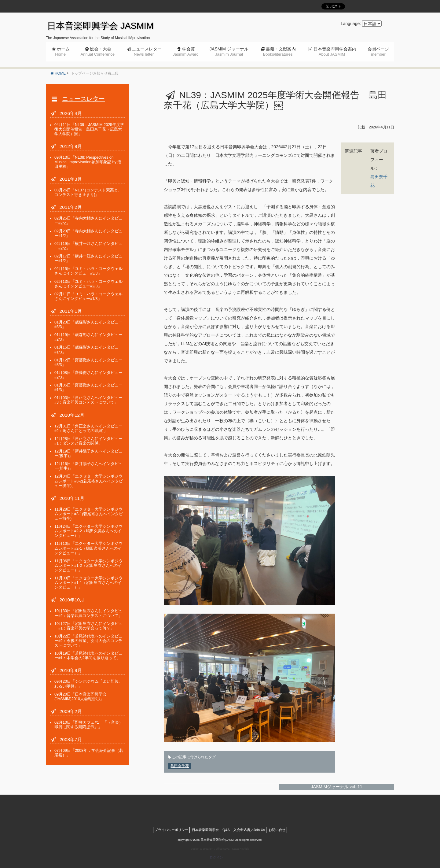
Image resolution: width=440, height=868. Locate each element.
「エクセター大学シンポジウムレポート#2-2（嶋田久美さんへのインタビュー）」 (88, 531)
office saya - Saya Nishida (233, 849)
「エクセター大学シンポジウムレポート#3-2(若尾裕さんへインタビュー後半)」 (89, 481)
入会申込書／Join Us (249, 830)
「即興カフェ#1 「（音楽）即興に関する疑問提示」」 (89, 725)
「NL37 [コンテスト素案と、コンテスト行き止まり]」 (88, 192)
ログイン (216, 857)
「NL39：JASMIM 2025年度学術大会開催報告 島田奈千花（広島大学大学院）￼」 (89, 129)
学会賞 (185, 52)
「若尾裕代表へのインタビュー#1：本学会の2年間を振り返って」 (88, 656)
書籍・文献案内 (279, 52)
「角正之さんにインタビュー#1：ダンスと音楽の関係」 (88, 441)
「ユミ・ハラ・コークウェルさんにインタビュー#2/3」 (88, 284)
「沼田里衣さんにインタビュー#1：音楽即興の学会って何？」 (88, 626)
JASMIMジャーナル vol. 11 (336, 787)
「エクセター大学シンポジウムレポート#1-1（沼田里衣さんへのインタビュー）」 (88, 583)
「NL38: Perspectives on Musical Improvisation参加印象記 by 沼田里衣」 (88, 162)
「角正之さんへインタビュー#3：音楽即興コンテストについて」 (88, 400)
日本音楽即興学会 (205, 830)
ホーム (62, 52)
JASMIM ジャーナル (229, 52)
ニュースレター (147, 52)
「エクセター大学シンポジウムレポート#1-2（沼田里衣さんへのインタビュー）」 (88, 566)
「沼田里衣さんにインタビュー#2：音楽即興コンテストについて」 (88, 613)
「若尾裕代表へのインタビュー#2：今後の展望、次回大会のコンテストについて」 (88, 641)
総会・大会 (98, 52)
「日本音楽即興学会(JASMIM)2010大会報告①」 (81, 697)
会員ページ (378, 52)
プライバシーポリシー (171, 830)
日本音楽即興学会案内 (335, 52)
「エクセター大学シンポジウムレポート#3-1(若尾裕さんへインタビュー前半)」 (89, 514)
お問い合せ (277, 830)
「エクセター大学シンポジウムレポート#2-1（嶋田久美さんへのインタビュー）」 (88, 548)
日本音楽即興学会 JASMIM (100, 26)
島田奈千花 (180, 766)
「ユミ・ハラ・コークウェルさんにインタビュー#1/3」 (88, 296)
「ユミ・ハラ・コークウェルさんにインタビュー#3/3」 (88, 271)
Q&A (226, 830)
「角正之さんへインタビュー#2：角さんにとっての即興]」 (88, 428)
